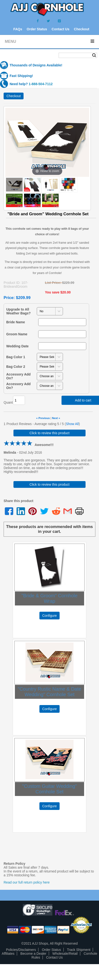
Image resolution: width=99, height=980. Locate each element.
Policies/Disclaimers (21, 950)
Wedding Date (17, 346)
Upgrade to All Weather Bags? (19, 311)
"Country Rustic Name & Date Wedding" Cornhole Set (49, 692)
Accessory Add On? (18, 376)
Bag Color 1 (16, 357)
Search (94, 55)
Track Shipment (79, 950)
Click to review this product (50, 433)
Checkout (82, 29)
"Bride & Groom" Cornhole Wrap (49, 598)
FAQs (18, 29)
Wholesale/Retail (65, 954)
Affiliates (8, 954)
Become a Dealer (33, 954)
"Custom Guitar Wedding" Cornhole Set (49, 789)
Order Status (37, 29)
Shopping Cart (19, 56)
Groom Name (17, 334)
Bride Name (16, 322)
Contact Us (61, 29)
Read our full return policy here (27, 882)
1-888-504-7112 (41, 84)
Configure (50, 616)
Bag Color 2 (16, 367)
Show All (72, 424)
